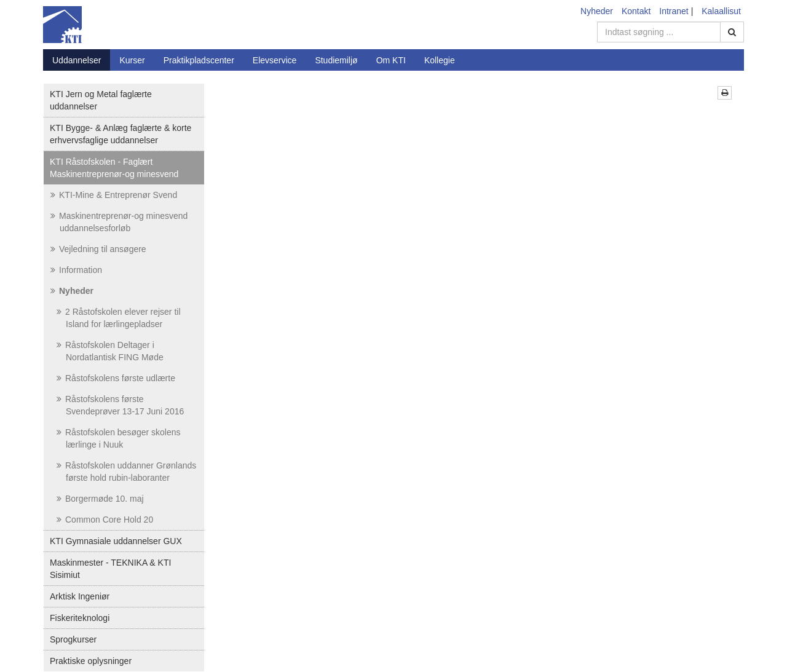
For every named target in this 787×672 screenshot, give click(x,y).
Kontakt (636, 11)
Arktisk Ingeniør (80, 596)
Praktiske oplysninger (91, 661)
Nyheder (597, 11)
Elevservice (275, 60)
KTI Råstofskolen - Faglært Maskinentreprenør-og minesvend (114, 168)
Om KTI (391, 60)
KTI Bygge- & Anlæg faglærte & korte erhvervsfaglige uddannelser (121, 134)
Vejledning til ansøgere (98, 249)
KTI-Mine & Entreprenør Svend (114, 195)
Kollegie (440, 60)
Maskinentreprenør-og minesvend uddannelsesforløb (119, 222)
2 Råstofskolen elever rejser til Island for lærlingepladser (119, 318)
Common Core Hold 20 (105, 520)
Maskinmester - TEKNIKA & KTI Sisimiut (110, 569)
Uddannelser (77, 60)
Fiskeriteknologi (80, 618)
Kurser (132, 60)
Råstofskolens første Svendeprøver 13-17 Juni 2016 (120, 405)
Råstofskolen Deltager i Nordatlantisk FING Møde (110, 351)
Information (76, 270)
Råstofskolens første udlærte (116, 378)
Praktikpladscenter (199, 60)
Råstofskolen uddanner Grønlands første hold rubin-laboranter (126, 472)
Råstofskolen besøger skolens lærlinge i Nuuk (119, 438)
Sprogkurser (73, 639)
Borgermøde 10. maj (100, 499)
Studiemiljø (336, 60)
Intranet (674, 11)
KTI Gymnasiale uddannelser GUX (116, 541)
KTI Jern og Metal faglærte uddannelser (101, 100)
